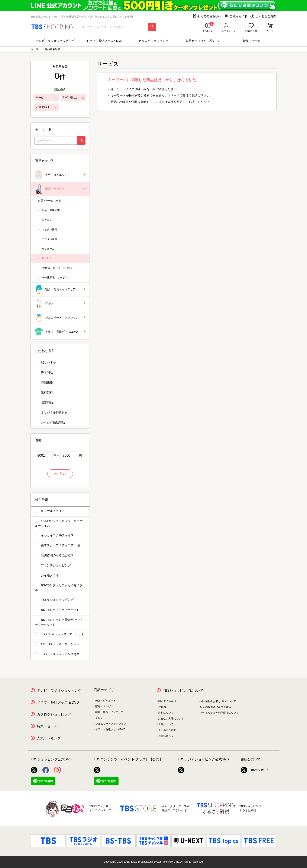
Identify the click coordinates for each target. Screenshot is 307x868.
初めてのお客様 (167, 701)
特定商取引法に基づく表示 (216, 707)
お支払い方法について (171, 719)
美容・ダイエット (60, 175)
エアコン (47, 220)
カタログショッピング (153, 41)
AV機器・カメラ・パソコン (57, 268)
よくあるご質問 (263, 16)
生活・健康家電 (51, 210)
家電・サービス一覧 (49, 201)
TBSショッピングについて (183, 690)
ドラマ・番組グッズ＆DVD (104, 41)
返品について (166, 724)
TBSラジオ (252, 770)
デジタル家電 (49, 239)
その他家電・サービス (55, 278)
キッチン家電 (49, 229)
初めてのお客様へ (207, 16)
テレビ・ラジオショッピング (55, 41)
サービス (47, 258)
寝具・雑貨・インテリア (60, 290)
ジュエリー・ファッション (60, 318)
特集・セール (252, 41)
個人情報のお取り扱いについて (218, 701)
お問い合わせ (166, 736)
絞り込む (60, 474)
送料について (166, 713)
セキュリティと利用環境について (219, 713)
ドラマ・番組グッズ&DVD (60, 332)
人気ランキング (49, 738)
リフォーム (48, 249)
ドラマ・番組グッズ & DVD (58, 702)
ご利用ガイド (236, 16)
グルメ (60, 304)
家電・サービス (60, 189)
